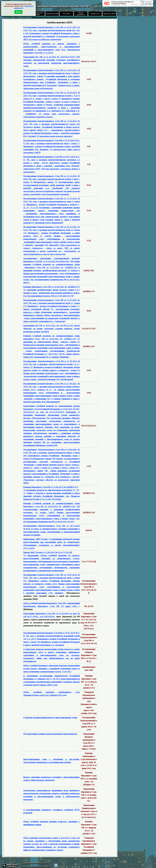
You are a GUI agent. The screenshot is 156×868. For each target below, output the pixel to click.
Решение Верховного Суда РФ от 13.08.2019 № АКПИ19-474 (51, 487)
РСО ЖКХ (66, 14)
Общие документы (81, 14)
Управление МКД (52, 14)
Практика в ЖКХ (109, 14)
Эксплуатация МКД (38, 14)
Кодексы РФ (95, 14)
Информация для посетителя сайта (35, 863)
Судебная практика (24, 18)
